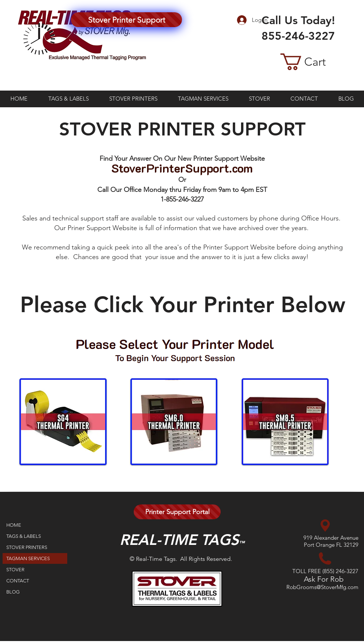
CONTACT (18, 581)
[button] (315, 62)
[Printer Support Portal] (177, 512)
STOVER (15, 570)
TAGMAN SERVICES (28, 558)
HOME (14, 525)
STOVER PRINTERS (27, 547)
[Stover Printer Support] (126, 20)
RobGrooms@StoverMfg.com (322, 587)
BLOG (13, 592)
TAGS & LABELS (24, 536)
